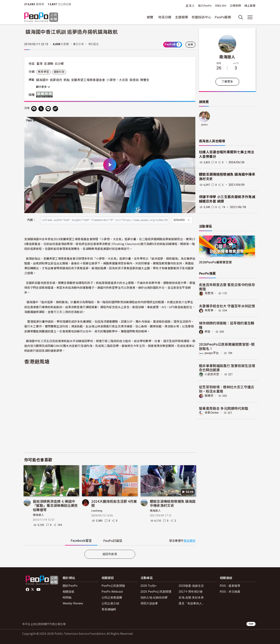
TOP (251, 624)
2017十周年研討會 (191, 592)
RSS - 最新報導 (230, 586)
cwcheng (97, 511)
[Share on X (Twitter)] (41, 109)
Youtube (39, 590)
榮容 (208, 332)
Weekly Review (73, 603)
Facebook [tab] (81, 541)
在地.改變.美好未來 (191, 598)
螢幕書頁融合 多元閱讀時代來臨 (223, 408)
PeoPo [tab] (113, 541)
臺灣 (40, 64)
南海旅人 (38, 515)
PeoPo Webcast (112, 592)
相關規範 (68, 592)
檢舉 (190, 45)
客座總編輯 (109, 609)
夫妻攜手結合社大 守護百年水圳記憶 (227, 306)
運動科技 (59, 72)
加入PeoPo (205, 6)
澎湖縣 (49, 64)
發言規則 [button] (190, 541)
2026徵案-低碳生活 (191, 586)
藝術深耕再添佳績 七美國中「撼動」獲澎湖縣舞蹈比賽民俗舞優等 (55, 505)
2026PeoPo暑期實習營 (215, 262)
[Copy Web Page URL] (55, 109)
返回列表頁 (110, 554)
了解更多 (227, 82)
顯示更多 (43, 87)
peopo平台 (212, 353)
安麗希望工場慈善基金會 (88, 80)
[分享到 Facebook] (34, 109)
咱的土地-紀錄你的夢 (154, 598)
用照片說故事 (149, 603)
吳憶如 (134, 80)
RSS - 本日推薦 (230, 592)
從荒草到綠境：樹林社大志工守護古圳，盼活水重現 (227, 389)
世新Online (212, 412)
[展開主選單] (250, 17)
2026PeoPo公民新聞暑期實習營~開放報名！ (227, 346)
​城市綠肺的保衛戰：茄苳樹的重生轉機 (227, 325)
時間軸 (67, 598)
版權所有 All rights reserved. (45, 95)
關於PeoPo (70, 586)
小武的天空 (212, 374)
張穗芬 (209, 396)
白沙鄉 (59, 64)
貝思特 (209, 293)
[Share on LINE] (48, 109)
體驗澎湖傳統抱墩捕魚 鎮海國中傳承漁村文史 (173, 503)
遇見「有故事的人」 (192, 603)
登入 (192, 6)
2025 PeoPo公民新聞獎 (156, 592)
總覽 (150, 17)
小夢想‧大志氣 (117, 80)
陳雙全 (145, 80)
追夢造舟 (56, 80)
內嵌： (32, 220)
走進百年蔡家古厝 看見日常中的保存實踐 (227, 287)
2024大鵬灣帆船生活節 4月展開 (114, 503)
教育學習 (43, 72)
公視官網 (235, 6)
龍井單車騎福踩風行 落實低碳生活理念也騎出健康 (227, 368)
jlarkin (204, 125)
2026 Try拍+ (149, 586)
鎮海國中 (42, 80)
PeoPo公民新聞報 (113, 586)
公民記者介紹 (110, 603)
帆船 (67, 80)
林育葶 (209, 310)
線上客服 (250, 6)
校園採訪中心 (201, 17)
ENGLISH (221, 6)
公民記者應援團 (112, 598)
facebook (28, 590)
